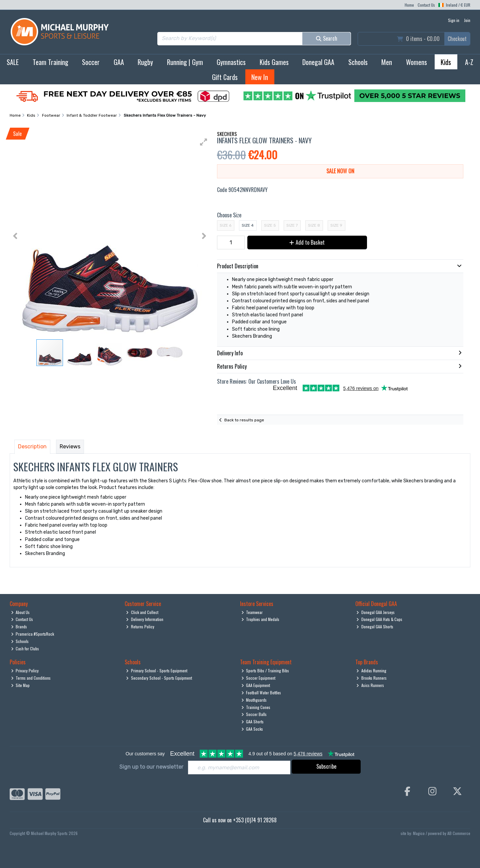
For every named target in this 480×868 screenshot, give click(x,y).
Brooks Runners (371, 678)
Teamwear (252, 612)
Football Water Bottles (261, 692)
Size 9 (336, 225)
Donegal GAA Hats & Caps (379, 619)
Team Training (50, 62)
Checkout (457, 39)
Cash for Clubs (25, 648)
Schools (358, 62)
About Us (20, 612)
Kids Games (274, 62)
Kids (446, 62)
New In (260, 77)
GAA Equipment (256, 685)
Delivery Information (145, 619)
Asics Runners (370, 685)
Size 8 (314, 225)
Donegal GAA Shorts (375, 626)
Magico (419, 833)
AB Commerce (459, 833)
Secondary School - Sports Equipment (159, 678)
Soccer (91, 62)
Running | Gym (185, 62)
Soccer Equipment (258, 678)
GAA (119, 62)
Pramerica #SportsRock (33, 634)
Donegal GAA (318, 62)
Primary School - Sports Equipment (157, 670)
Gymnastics (231, 62)
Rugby (145, 62)
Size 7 (292, 225)
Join (467, 20)
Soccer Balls (254, 714)
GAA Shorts (253, 721)
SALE (13, 62)
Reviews (70, 446)
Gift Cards (225, 77)
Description (32, 446)
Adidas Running (371, 670)
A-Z (469, 62)
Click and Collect (142, 612)
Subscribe (326, 766)
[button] (204, 142)
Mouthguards (254, 700)
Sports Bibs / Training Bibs (265, 670)
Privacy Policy (25, 670)
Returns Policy (140, 626)
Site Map (20, 685)
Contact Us (426, 5)
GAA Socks (252, 729)
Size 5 (270, 225)
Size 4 (248, 225)
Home (409, 5)
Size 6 (225, 225)
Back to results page (244, 420)
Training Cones (256, 707)
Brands (19, 626)
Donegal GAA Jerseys (375, 612)
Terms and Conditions (31, 678)
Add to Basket (307, 242)
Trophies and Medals (260, 619)
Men (387, 62)
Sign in (454, 20)
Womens (416, 62)
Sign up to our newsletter (151, 767)
